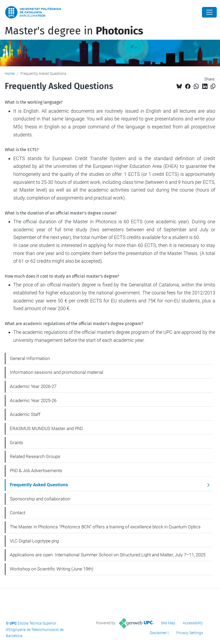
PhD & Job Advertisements (36, 471)
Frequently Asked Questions (39, 485)
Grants (16, 443)
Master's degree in (74, 31)
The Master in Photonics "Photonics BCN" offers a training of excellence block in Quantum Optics (105, 527)
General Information (30, 358)
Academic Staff (25, 414)
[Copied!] (213, 86)
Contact (18, 513)
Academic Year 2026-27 (33, 386)
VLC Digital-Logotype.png (34, 541)
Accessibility (193, 623)
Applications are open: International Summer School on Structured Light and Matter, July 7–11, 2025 (108, 555)
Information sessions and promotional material (57, 372)
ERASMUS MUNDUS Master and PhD (46, 428)
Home (10, 74)
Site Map (168, 623)
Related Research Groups (35, 456)
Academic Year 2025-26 (33, 400)
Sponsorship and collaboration (40, 499)
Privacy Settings (190, 633)
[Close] (209, 12)
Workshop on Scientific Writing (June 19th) (52, 569)
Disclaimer (158, 633)
